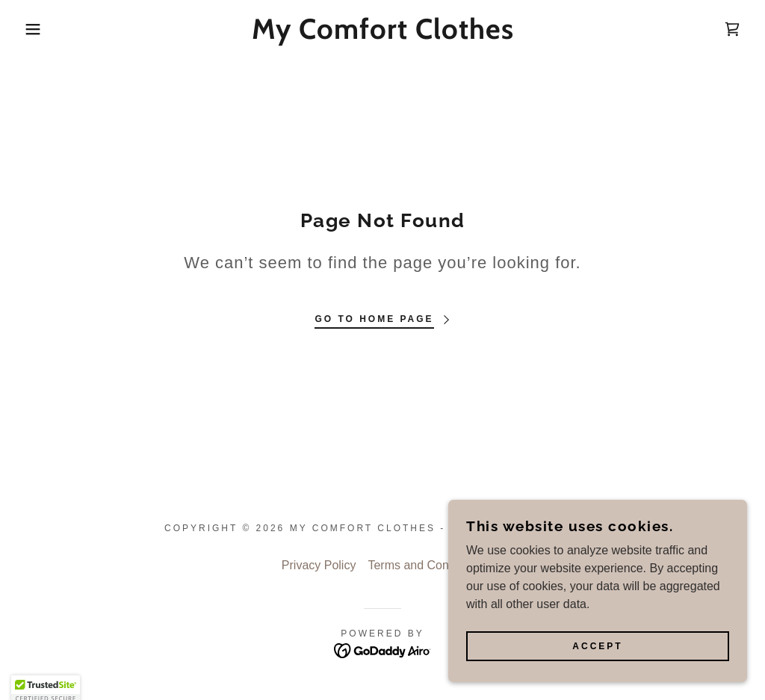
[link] (382, 35)
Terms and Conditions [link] (425, 565)
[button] (38, 29)
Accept (597, 646)
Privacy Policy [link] (319, 565)
